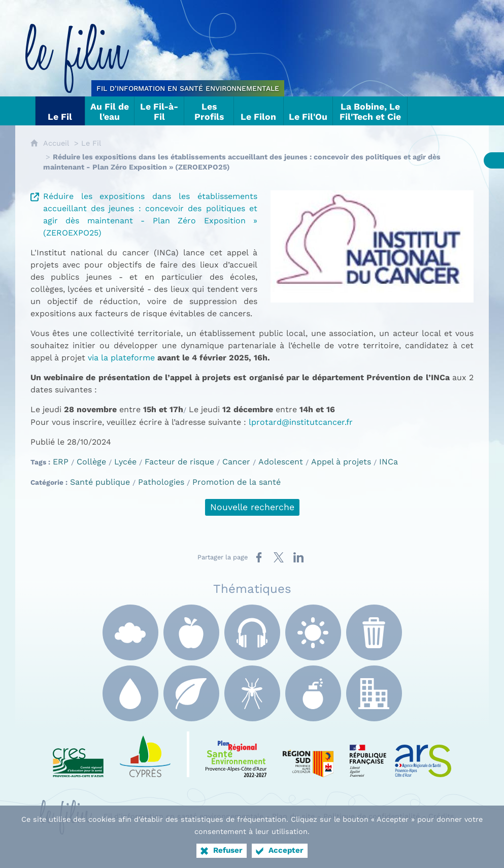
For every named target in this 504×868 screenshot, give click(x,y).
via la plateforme (121, 358)
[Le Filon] (259, 111)
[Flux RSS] (479, 111)
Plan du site (293, 816)
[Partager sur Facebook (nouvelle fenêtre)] (259, 557)
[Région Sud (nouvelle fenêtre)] (308, 754)
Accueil (56, 143)
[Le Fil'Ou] (309, 111)
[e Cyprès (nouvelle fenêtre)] (145, 754)
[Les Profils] (209, 111)
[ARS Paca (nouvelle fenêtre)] (400, 754)
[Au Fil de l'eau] (110, 111)
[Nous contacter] (438, 111)
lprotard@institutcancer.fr (301, 422)
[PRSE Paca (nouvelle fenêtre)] (236, 754)
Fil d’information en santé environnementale (183, 816)
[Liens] (418, 111)
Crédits (441, 816)
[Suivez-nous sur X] (458, 111)
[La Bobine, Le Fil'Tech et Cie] (370, 111)
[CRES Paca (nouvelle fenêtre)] (78, 754)
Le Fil (91, 143)
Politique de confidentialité (372, 816)
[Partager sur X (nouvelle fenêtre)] (279, 557)
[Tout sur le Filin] (25, 111)
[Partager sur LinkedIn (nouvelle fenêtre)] (298, 557)
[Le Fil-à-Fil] (159, 111)
